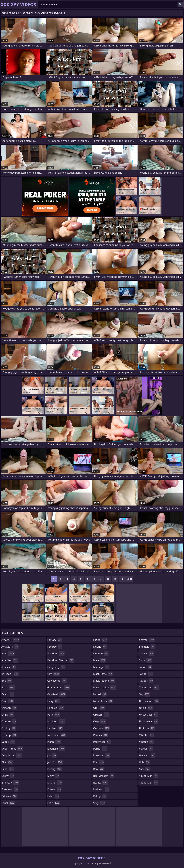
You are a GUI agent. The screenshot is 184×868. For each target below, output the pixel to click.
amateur (10, 640)
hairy (54, 701)
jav (52, 755)
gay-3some (57, 681)
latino (100, 640)
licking (100, 647)
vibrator (147, 735)
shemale (147, 647)
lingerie (101, 653)
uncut (146, 708)
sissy (145, 660)
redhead (101, 789)
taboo (146, 667)
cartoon (9, 708)
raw (99, 769)
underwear (149, 721)
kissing (55, 783)
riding (100, 796)
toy (145, 694)
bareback (10, 674)
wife (145, 762)
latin (54, 803)
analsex (9, 667)
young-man (149, 776)
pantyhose (102, 742)
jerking (55, 769)
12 (108, 579)
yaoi (145, 769)
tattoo (146, 674)
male (99, 660)
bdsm (8, 687)
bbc (6, 681)
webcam (147, 755)
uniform (147, 728)
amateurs (10, 647)
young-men (149, 783)
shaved (147, 640)
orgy (100, 721)
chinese (9, 721)
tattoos (146, 681)
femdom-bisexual (61, 660)
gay (54, 674)
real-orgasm (104, 776)
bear (8, 701)
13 (115, 579)
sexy (99, 803)
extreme (9, 796)
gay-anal (57, 694)
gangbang (56, 667)
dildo (8, 769)
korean (54, 789)
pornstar (102, 755)
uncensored (149, 701)
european (10, 789)
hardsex (55, 728)
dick (7, 762)
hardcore (56, 721)
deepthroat (11, 755)
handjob (56, 708)
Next (129, 579)
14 (122, 579)
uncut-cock (149, 715)
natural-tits (103, 701)
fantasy (55, 640)
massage (101, 667)
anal (8, 653)
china (8, 715)
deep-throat (12, 749)
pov (99, 762)
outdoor (102, 728)
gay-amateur (59, 687)
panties (100, 735)
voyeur (146, 749)
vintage (147, 742)
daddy (8, 742)
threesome (149, 687)
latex (53, 796)
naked (100, 694)
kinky (53, 776)
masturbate (103, 674)
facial (8, 803)
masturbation (105, 687)
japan (54, 742)
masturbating (104, 681)
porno (100, 749)
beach (8, 694)
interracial (57, 735)
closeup (9, 735)
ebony (8, 776)
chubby (9, 728)
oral (99, 708)
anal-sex (10, 660)
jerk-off (55, 762)
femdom (56, 653)
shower (146, 653)
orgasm (101, 715)
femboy (55, 647)
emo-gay (10, 783)
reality (101, 783)
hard (54, 715)
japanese (56, 749)
